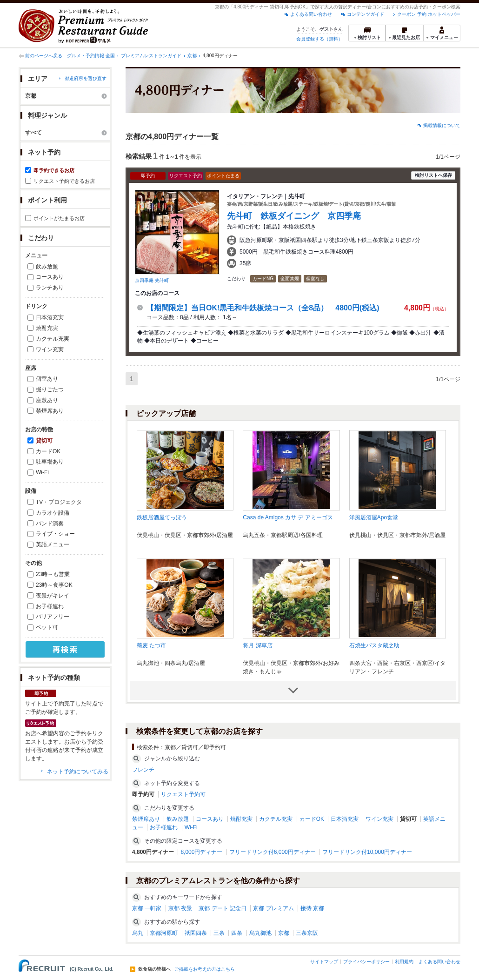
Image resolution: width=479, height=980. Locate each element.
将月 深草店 (257, 645)
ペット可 (47, 627)
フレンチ (143, 770)
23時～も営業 (53, 574)
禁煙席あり (50, 411)
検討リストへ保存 (433, 175)
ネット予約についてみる (78, 772)
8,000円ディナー (201, 852)
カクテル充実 (53, 339)
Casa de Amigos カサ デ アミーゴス (288, 517)
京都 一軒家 (147, 908)
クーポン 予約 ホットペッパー (429, 14)
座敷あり (47, 400)
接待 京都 (312, 908)
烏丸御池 (260, 933)
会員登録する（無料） (319, 39)
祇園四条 (196, 933)
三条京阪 (307, 933)
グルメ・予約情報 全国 (91, 56)
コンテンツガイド (366, 14)
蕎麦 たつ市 (151, 645)
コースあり (50, 277)
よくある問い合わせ (311, 14)
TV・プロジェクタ (59, 502)
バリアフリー (53, 617)
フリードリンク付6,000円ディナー (273, 852)
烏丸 (138, 933)
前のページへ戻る (44, 56)
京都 (192, 56)
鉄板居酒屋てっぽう (162, 517)
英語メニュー (53, 544)
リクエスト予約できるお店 (64, 181)
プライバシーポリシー (366, 962)
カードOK (48, 451)
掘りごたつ (50, 389)
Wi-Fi (42, 472)
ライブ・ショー (55, 534)
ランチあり (50, 288)
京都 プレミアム (273, 908)
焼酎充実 (47, 328)
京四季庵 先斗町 (152, 280)
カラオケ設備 (53, 513)
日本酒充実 (50, 317)
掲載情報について (442, 125)
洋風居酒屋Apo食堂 (374, 517)
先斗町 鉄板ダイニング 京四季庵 (298, 216)
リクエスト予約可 (183, 794)
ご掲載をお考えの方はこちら (205, 969)
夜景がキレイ (53, 596)
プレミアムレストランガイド (151, 56)
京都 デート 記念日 (223, 908)
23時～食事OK (54, 585)
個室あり (47, 379)
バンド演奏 (50, 524)
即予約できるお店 (54, 170)
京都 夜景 (180, 908)
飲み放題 (47, 267)
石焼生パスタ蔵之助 (374, 645)
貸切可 (44, 441)
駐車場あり (50, 462)
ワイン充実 (50, 349)
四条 (237, 933)
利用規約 (404, 962)
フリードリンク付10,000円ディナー (367, 852)
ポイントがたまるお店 (59, 218)
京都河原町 (164, 933)
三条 (219, 933)
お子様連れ (50, 606)
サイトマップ (324, 962)
